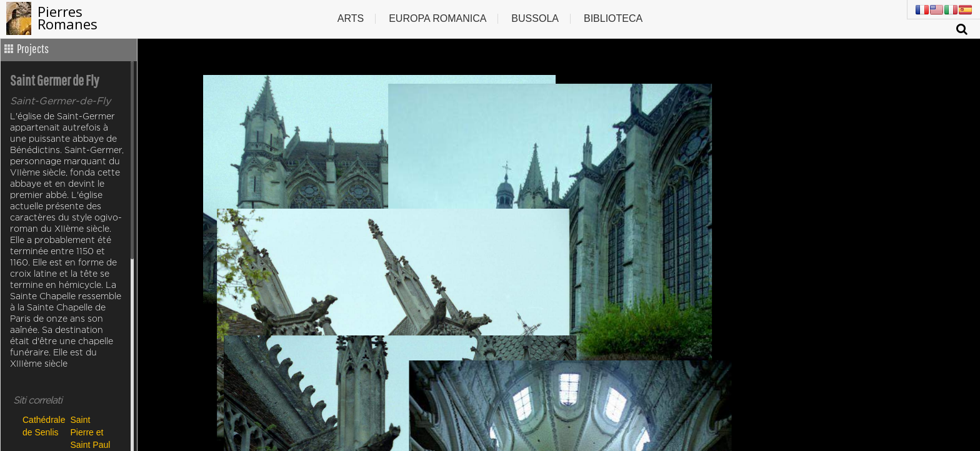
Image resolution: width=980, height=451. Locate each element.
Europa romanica (437, 18)
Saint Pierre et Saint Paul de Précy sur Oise (91, 432)
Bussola (535, 18)
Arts (351, 18)
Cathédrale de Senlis (43, 426)
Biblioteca (613, 18)
